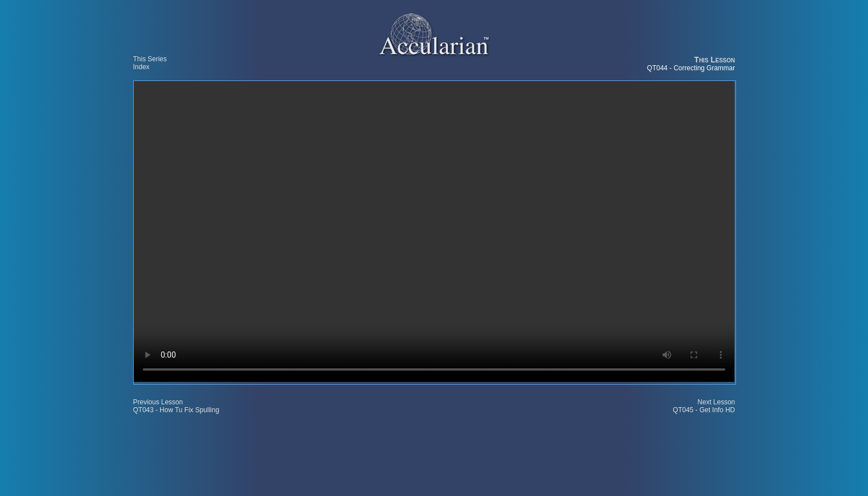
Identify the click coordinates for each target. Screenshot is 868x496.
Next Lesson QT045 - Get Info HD (704, 406)
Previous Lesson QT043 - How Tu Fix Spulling (176, 406)
